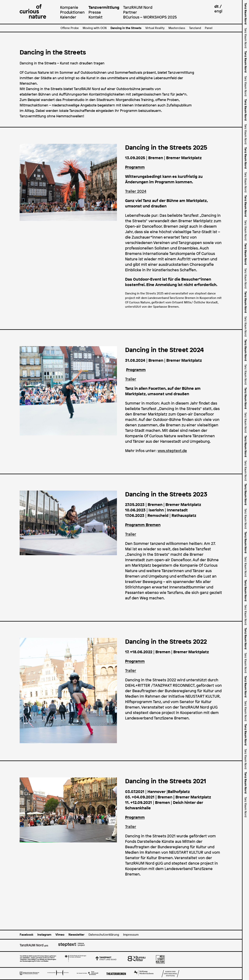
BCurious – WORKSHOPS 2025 (150, 17)
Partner (130, 12)
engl (218, 11)
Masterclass (177, 28)
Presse (95, 12)
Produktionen (72, 12)
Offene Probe (70, 28)
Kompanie (69, 7)
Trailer (131, 379)
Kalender (68, 17)
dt (217, 6)
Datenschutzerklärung (104, 935)
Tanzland (195, 28)
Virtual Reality (155, 28)
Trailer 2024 (136, 191)
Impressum (131, 935)
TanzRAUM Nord (138, 7)
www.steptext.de (172, 451)
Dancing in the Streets (126, 28)
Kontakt (96, 17)
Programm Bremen (143, 525)
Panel (209, 28)
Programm (136, 370)
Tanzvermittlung (104, 7)
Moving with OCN (95, 28)
